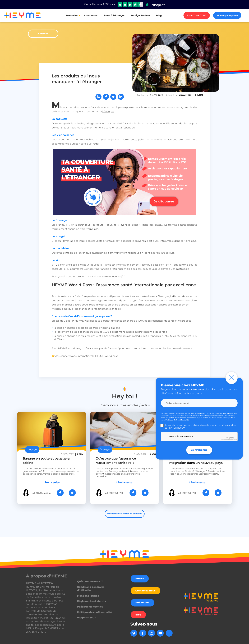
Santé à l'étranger (114, 15)
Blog (159, 15)
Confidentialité (225, 440)
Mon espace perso (227, 15)
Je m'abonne (199, 450)
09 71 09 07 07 (197, 15)
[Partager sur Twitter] (113, 97)
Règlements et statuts (91, 601)
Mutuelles (72, 15)
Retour (44, 34)
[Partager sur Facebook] (106, 97)
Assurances (91, 15)
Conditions (234, 440)
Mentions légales (88, 596)
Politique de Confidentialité (177, 420)
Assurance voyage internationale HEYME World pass (87, 356)
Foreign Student (140, 15)
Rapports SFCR (87, 618)
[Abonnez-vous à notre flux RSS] (98, 97)
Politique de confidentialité (94, 612)
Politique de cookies (90, 607)
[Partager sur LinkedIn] (121, 97)
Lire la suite (52, 482)
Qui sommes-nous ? (90, 581)
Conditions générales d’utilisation (91, 589)
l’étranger (108, 112)
